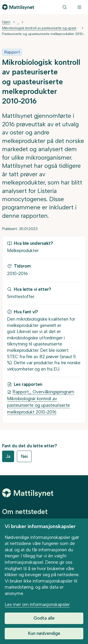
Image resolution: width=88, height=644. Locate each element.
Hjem (6, 22)
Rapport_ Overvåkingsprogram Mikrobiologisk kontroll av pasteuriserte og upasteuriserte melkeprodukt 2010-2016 (41, 402)
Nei (24, 456)
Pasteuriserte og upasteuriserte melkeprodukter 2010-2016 (44, 34)
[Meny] (79, 7)
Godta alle (44, 618)
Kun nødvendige (44, 633)
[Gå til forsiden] (18, 7)
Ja (8, 456)
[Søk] (65, 7)
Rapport (12, 52)
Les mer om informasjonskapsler (37, 604)
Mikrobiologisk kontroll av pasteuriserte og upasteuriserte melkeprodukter (40, 28)
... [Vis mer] (18, 22)
